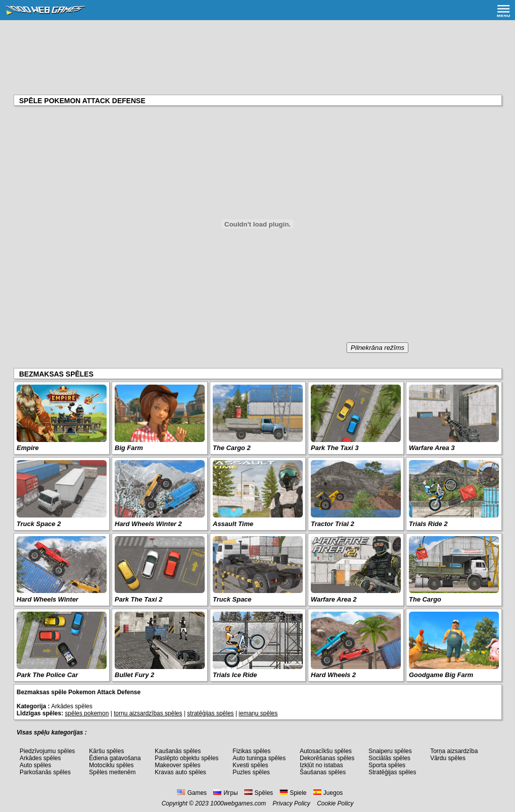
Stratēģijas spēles (393, 772)
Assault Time (233, 524)
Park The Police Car (47, 675)
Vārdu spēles (448, 758)
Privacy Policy (291, 803)
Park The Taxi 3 (335, 448)
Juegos (328, 793)
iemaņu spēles (258, 713)
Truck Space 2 (39, 524)
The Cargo (425, 599)
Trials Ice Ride (235, 675)
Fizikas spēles (252, 751)
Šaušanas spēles (323, 772)
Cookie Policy (335, 803)
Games (192, 793)
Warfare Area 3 (432, 448)
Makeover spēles (178, 765)
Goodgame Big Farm (441, 675)
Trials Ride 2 (428, 524)
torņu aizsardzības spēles (148, 713)
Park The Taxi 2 (139, 599)
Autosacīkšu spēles (326, 751)
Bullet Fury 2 (135, 675)
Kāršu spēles (106, 751)
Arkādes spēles (40, 758)
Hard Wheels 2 (333, 675)
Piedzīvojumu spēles (47, 751)
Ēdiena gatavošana (115, 758)
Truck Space (232, 599)
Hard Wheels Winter (48, 599)
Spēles (259, 793)
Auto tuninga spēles (259, 758)
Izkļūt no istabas (321, 765)
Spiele (293, 793)
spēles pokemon (87, 713)
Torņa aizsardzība (454, 751)
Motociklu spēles (111, 765)
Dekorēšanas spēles (327, 758)
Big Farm (129, 448)
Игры (225, 793)
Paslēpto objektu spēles (187, 758)
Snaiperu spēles (390, 751)
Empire (28, 448)
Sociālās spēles (390, 758)
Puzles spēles (251, 772)
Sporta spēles (387, 765)
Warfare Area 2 (334, 599)
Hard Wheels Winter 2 (148, 524)
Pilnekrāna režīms (377, 348)
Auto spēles (35, 765)
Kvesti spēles (251, 765)
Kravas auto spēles (181, 772)
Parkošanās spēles (45, 772)
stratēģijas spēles (210, 713)
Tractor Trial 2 (332, 524)
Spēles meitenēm (112, 772)
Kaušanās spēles (178, 751)
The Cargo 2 (232, 448)
